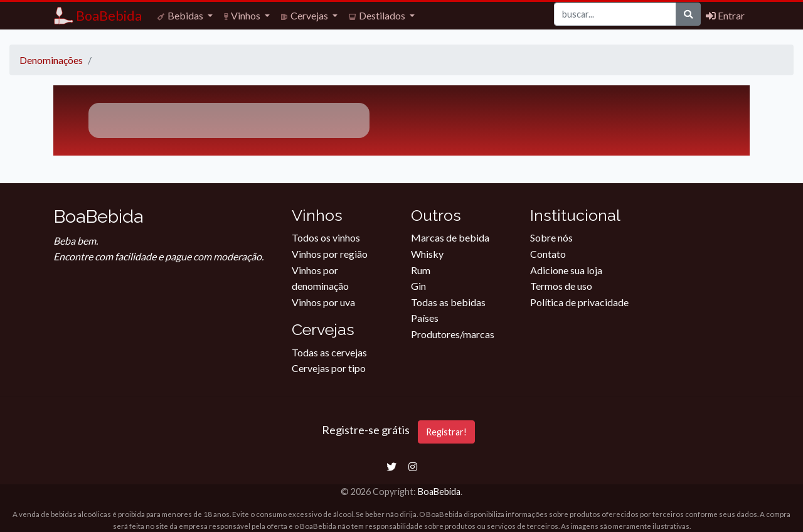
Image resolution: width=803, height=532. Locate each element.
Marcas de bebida (450, 237)
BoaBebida (439, 492)
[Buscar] (615, 14)
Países (425, 318)
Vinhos (243, 15)
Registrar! (446, 432)
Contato (548, 254)
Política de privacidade (579, 302)
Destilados (378, 15)
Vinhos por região (330, 254)
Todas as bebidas (448, 302)
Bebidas (181, 15)
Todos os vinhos (326, 237)
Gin (418, 286)
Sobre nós (551, 237)
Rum (421, 270)
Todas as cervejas (329, 352)
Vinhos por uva (323, 302)
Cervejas (306, 15)
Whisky (427, 254)
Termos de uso (561, 286)
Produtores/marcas (453, 334)
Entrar (725, 15)
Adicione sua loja (566, 270)
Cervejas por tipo (329, 368)
